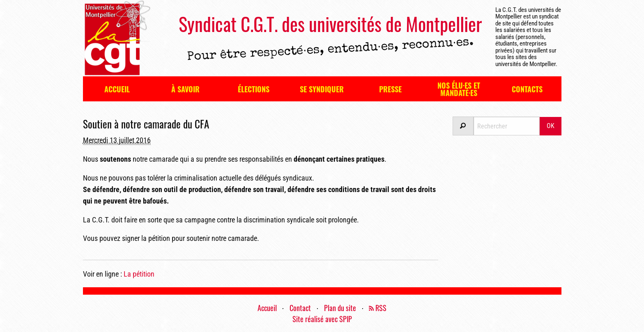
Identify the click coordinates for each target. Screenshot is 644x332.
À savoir (185, 89)
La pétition (139, 274)
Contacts (527, 89)
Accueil (117, 89)
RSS (378, 308)
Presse (390, 89)
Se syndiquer (322, 89)
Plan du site (340, 308)
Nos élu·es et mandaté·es (459, 89)
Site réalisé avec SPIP (322, 319)
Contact (300, 308)
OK (551, 126)
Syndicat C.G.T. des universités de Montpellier (330, 24)
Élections (254, 89)
